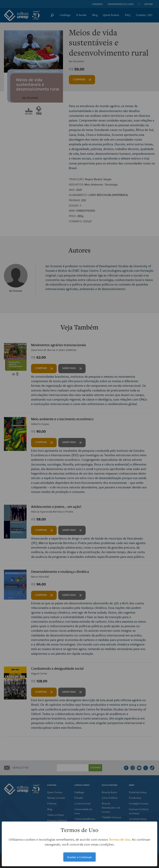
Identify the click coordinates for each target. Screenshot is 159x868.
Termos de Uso (119, 839)
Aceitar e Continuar (79, 857)
